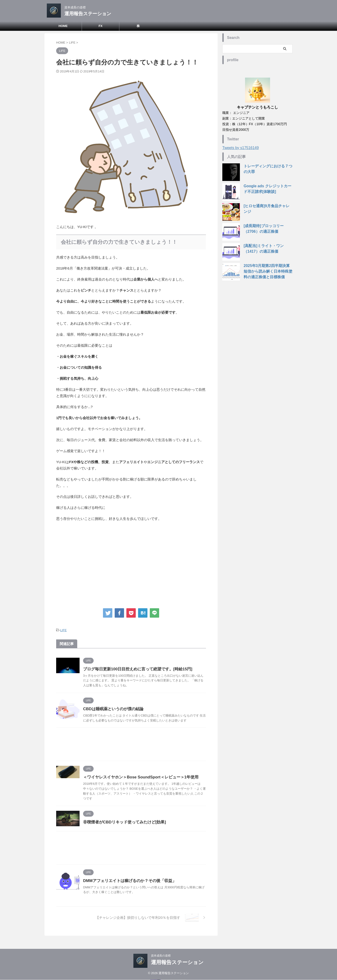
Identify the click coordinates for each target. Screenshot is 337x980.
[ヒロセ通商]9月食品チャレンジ (267, 206)
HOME (63, 26)
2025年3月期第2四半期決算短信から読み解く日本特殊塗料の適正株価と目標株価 (267, 271)
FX (101, 26)
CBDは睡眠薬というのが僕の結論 (112, 708)
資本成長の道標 (161, 956)
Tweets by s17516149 (241, 148)
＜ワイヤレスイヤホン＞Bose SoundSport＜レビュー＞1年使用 (137, 776)
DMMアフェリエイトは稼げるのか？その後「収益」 (127, 880)
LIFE (63, 630)
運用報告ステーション (88, 14)
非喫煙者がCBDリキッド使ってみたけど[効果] (122, 821)
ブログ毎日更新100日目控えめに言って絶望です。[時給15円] (134, 668)
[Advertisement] (131, 564)
